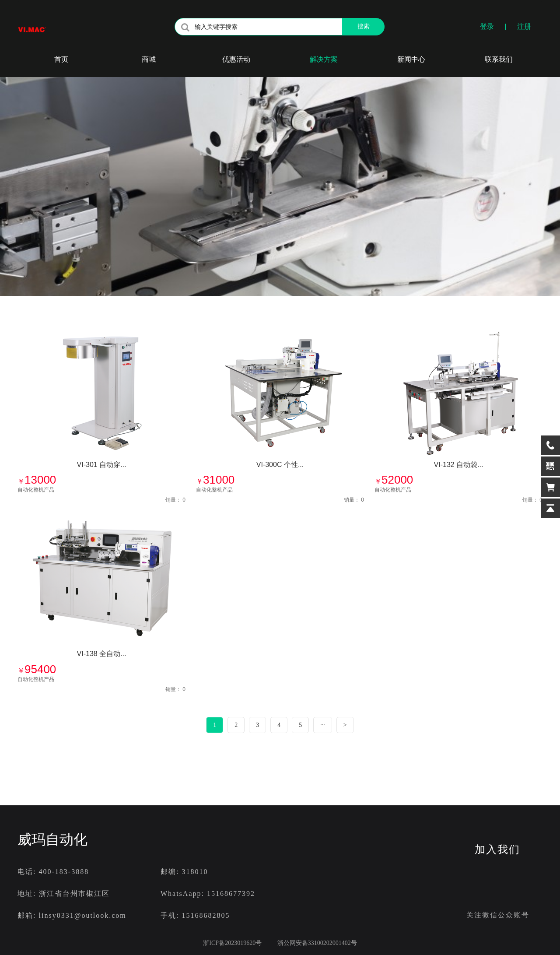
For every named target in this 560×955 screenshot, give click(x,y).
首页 (61, 59)
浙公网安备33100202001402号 (312, 943)
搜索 (364, 26)
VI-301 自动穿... (102, 465)
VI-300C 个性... (280, 465)
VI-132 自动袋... (459, 465)
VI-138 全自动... (102, 654)
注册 (524, 26)
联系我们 (499, 59)
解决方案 (324, 59)
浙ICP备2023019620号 (232, 943)
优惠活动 (236, 59)
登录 (487, 26)
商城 (149, 59)
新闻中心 (411, 59)
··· (323, 725)
